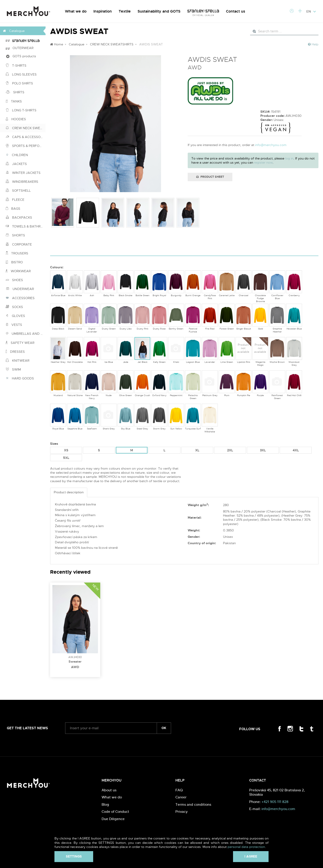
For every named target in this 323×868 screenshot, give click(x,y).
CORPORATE (19, 244)
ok (164, 728)
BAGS (13, 209)
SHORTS (15, 235)
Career (181, 797)
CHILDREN (17, 155)
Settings (74, 856)
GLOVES (15, 316)
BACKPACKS (19, 217)
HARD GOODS (20, 378)
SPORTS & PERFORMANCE (26, 146)
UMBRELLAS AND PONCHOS (26, 334)
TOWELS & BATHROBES (26, 226)
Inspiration (103, 11)
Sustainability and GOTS (159, 11)
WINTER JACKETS (23, 173)
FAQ (179, 790)
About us (109, 790)
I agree (251, 856)
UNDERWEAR (20, 289)
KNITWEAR (18, 361)
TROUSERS (17, 253)
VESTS (14, 325)
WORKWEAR (18, 271)
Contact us (236, 11)
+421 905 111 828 (275, 802)
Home (57, 44)
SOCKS (14, 307)
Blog (105, 804)
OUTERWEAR (20, 48)
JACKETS (16, 164)
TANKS (14, 101)
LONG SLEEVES (21, 74)
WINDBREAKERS (22, 182)
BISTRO (14, 262)
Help (313, 44)
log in (289, 158)
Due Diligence (113, 819)
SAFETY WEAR (20, 343)
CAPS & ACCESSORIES (26, 137)
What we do (76, 11)
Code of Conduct (115, 812)
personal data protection (246, 847)
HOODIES (16, 119)
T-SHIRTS (16, 65)
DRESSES (15, 352)
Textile (125, 11)
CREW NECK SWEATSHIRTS (26, 128)
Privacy (182, 812)
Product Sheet (210, 177)
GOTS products (21, 56)
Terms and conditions (193, 804)
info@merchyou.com (271, 145)
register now (263, 162)
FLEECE (15, 200)
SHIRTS (15, 92)
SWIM (13, 369)
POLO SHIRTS (19, 83)
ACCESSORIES (20, 298)
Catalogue (77, 44)
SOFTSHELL (18, 191)
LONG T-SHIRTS (21, 110)
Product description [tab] (69, 492)
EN (311, 11)
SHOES (14, 280)
